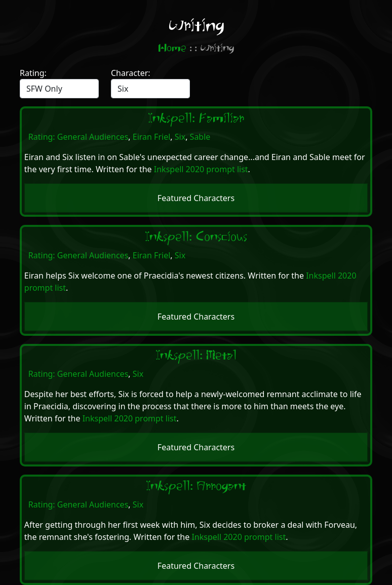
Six (180, 137)
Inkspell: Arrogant (196, 486)
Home (172, 48)
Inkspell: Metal (196, 356)
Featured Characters (196, 198)
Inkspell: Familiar (196, 119)
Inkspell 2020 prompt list (201, 169)
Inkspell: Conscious (196, 237)
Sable (200, 137)
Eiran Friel (152, 137)
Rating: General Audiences (79, 137)
